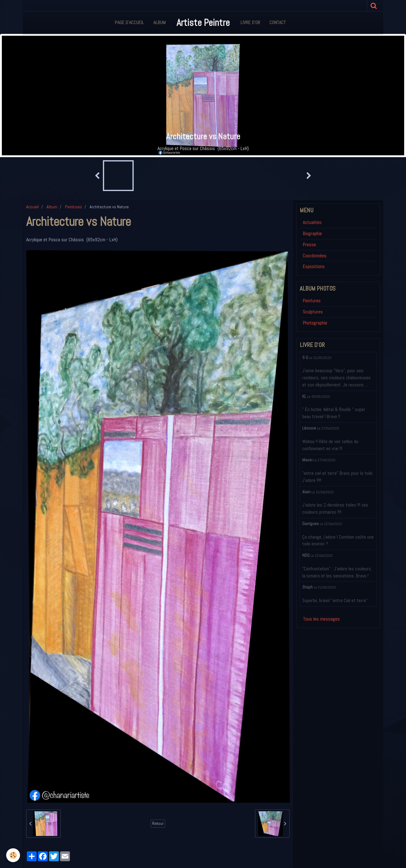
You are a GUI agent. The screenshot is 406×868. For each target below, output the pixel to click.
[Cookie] (13, 855)
